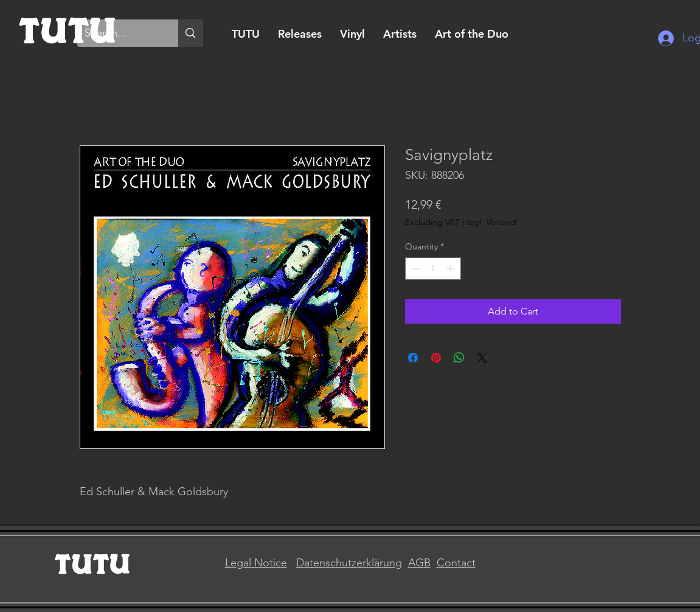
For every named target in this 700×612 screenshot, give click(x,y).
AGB (419, 563)
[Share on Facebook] (413, 358)
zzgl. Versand (491, 222)
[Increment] (452, 269)
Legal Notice (256, 563)
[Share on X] (482, 358)
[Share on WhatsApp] (459, 358)
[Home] (68, 29)
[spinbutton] (433, 269)
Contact (456, 563)
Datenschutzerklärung (349, 563)
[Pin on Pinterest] (436, 358)
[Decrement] (414, 269)
